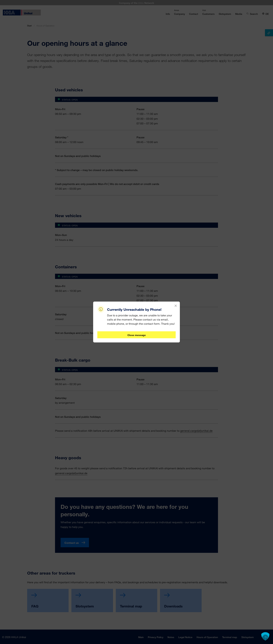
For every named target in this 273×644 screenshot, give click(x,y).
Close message (137, 335)
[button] (265, 636)
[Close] (176, 306)
